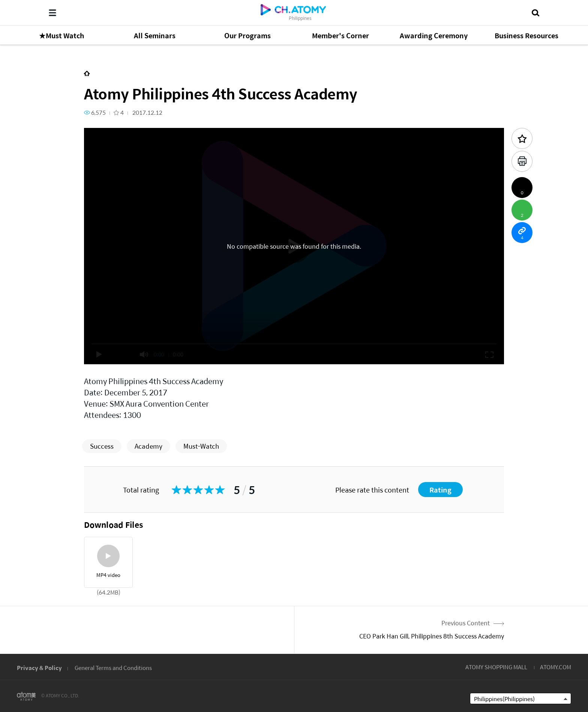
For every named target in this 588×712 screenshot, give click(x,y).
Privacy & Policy (39, 668)
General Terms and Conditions (113, 668)
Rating (440, 490)
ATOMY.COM (556, 667)
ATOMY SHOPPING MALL (496, 667)
